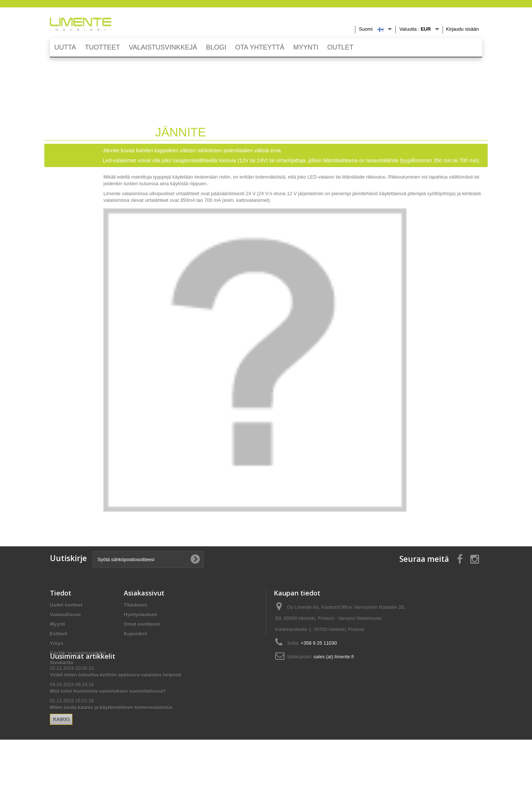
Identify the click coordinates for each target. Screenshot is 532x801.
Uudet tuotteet (66, 605)
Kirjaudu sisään (462, 29)
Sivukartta (62, 663)
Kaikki (135, 752)
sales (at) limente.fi (334, 657)
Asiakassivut (144, 593)
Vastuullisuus (65, 615)
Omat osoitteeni (142, 624)
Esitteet (59, 634)
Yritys (57, 643)
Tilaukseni (135, 605)
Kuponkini (136, 634)
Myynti (57, 624)
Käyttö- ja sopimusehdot (78, 653)
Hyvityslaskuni (141, 615)
